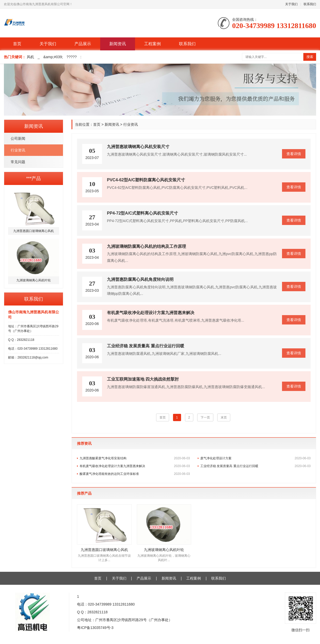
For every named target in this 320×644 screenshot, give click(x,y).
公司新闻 (18, 138)
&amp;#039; (53, 57)
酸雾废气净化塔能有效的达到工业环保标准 (135, 474)
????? (72, 57)
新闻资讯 (118, 44)
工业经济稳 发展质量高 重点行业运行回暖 (255, 466)
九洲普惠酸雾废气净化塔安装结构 (135, 458)
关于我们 (291, 4)
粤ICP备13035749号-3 (95, 628)
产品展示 (83, 44)
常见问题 (18, 162)
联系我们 (310, 4)
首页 (17, 44)
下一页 (205, 417)
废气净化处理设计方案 (255, 458)
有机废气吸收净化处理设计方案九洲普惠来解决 (135, 466)
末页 (224, 417)
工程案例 (152, 44)
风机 (30, 57)
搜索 (310, 57)
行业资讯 (18, 150)
